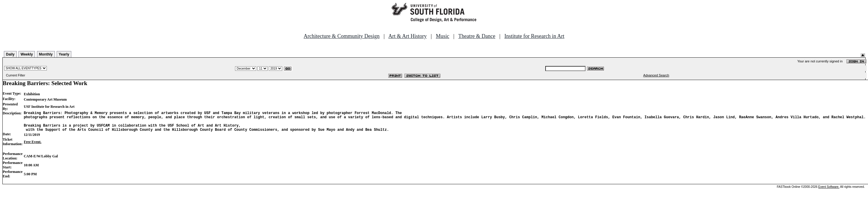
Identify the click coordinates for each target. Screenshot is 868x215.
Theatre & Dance (477, 36)
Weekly (27, 54)
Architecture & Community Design (342, 36)
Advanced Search (656, 75)
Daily (10, 54)
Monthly (46, 54)
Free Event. (33, 146)
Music (443, 36)
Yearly (64, 54)
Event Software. (829, 191)
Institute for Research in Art (534, 36)
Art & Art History (408, 36)
